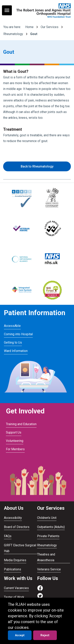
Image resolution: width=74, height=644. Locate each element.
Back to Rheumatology (37, 166)
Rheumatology (13, 34)
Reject (45, 635)
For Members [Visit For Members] (15, 449)
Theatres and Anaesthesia (46, 557)
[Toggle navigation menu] (7, 10)
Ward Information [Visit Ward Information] (16, 351)
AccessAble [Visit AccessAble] (12, 326)
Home (29, 27)
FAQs (8, 536)
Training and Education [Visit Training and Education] (21, 424)
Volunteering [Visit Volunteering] (15, 441)
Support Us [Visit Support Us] (14, 432)
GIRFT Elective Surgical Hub (20, 548)
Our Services (50, 27)
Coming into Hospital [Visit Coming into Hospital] (18, 334)
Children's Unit (47, 518)
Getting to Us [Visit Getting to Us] (13, 342)
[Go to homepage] (43, 10)
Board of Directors (17, 527)
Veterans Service (49, 569)
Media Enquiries (15, 560)
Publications (13, 569)
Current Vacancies (16, 588)
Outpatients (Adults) (51, 527)
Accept (20, 635)
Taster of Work (14, 597)
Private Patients (48, 536)
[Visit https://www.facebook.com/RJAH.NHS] (40, 590)
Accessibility (13, 518)
